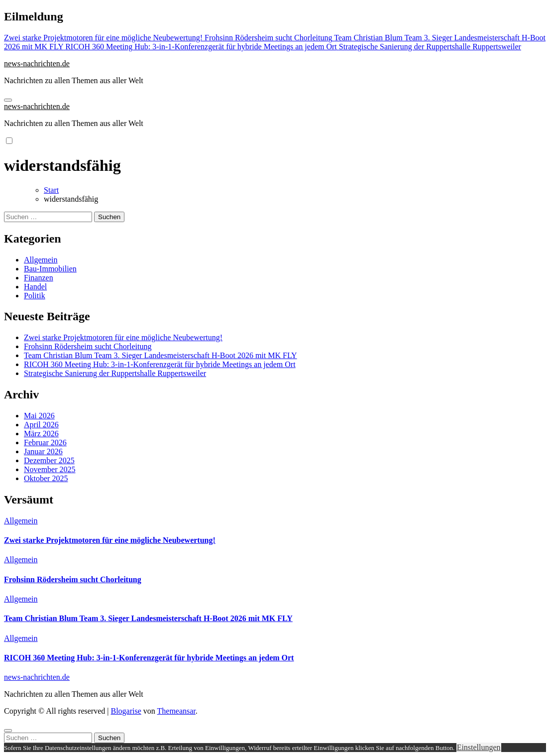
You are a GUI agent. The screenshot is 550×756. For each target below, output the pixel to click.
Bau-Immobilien (50, 269)
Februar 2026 (45, 442)
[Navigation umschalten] (8, 100)
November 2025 (50, 469)
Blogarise (126, 711)
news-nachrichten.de (37, 63)
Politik (35, 296)
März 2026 (41, 434)
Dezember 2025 (49, 460)
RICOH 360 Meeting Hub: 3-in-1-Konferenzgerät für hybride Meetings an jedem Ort (160, 364)
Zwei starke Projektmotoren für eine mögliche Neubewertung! (123, 337)
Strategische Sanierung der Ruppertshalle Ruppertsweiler (115, 373)
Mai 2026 (39, 416)
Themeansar (176, 711)
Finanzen (39, 278)
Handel (35, 287)
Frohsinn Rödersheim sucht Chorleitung (88, 346)
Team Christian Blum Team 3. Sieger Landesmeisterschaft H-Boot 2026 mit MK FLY (161, 355)
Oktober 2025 (46, 478)
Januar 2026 (43, 451)
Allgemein (41, 260)
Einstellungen (479, 747)
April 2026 (41, 425)
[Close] (8, 731)
